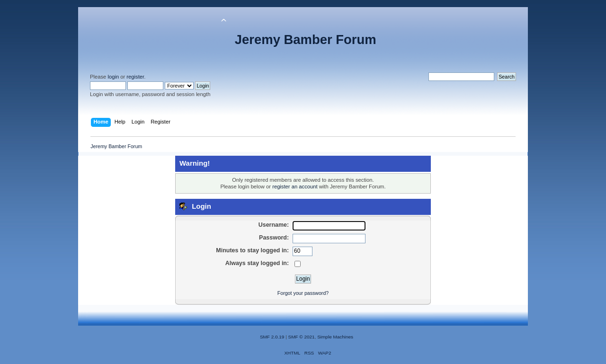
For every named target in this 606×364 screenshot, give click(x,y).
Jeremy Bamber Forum (306, 40)
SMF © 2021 (302, 337)
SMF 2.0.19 (272, 337)
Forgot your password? (303, 293)
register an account (295, 186)
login (113, 77)
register (135, 77)
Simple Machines (335, 337)
